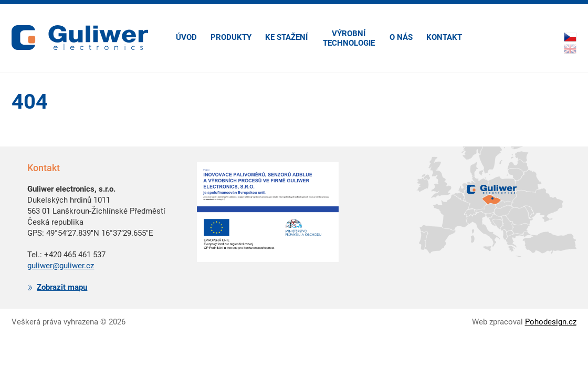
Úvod (186, 37)
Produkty (231, 37)
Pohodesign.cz (551, 322)
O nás (401, 37)
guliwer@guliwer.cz (61, 266)
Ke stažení (286, 37)
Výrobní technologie (349, 38)
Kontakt (444, 37)
